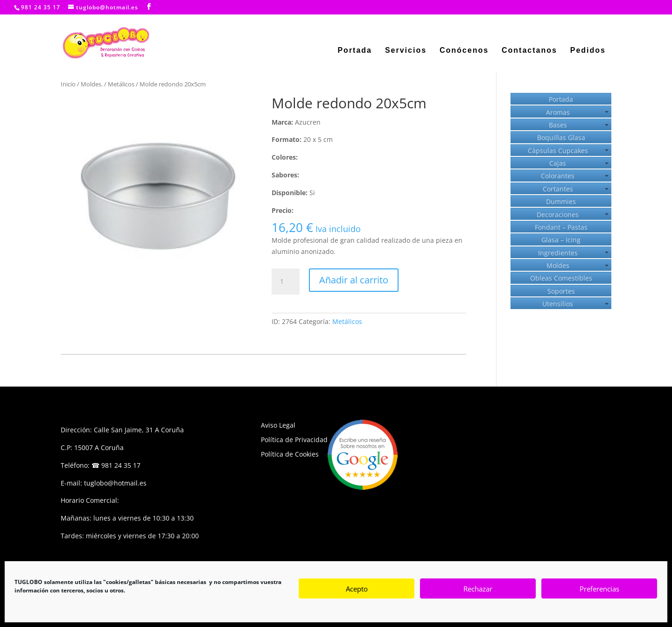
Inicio (68, 84)
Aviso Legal (278, 425)
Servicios (406, 51)
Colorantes (558, 176)
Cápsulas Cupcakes (558, 151)
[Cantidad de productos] (286, 282)
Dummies (561, 201)
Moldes (558, 265)
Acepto (357, 589)
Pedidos (588, 51)
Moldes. (92, 84)
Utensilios (558, 304)
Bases (558, 125)
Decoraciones (558, 215)
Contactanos (529, 51)
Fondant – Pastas (561, 227)
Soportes (561, 291)
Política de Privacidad (294, 440)
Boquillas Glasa (561, 137)
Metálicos (121, 84)
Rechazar (478, 589)
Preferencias (599, 589)
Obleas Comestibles (561, 278)
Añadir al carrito (354, 280)
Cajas (558, 163)
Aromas (558, 112)
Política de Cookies (290, 454)
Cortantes (558, 189)
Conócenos (464, 51)
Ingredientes (558, 253)
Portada (355, 51)
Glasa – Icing (561, 240)
